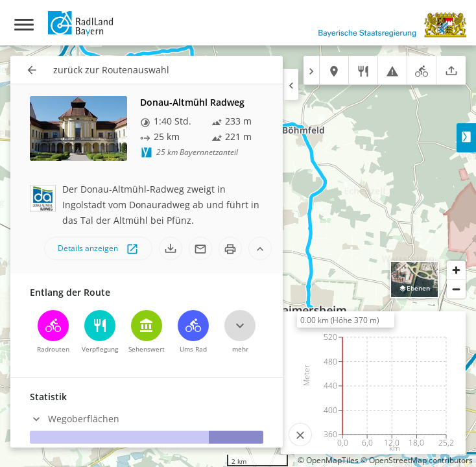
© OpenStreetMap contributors (417, 460)
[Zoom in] (456, 270)
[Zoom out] (456, 289)
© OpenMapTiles (328, 460)
